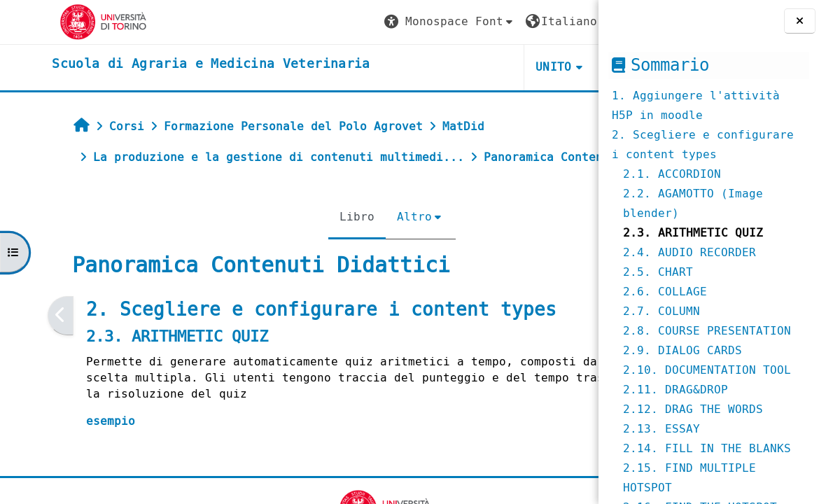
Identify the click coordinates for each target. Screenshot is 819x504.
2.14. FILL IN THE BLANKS (707, 448)
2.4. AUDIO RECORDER (689, 252)
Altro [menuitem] (329, 247)
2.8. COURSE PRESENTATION (707, 331)
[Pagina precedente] (19, 346)
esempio (69, 452)
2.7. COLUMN (661, 311)
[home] (162, 64)
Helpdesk (513, 67)
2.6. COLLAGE (665, 292)
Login (559, 21)
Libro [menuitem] (272, 247)
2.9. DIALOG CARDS (682, 350)
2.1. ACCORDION (672, 174)
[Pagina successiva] (594, 346)
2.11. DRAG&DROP (675, 390)
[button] (327, 22)
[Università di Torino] (54, 21)
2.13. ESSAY (661, 429)
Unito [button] (431, 67)
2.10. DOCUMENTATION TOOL (707, 370)
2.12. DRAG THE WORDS (693, 409)
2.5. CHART (658, 272)
